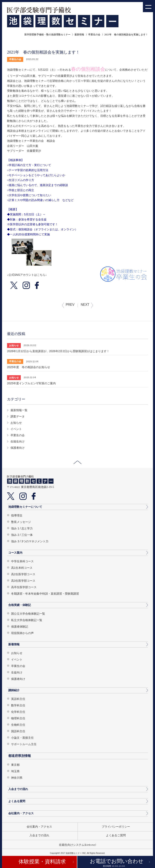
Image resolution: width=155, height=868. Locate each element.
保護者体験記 (20, 627)
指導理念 (17, 515)
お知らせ (16, 423)
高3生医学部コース (23, 581)
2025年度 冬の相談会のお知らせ (29, 367)
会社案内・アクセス (21, 813)
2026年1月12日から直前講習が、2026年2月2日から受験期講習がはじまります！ (58, 351)
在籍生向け (18, 441)
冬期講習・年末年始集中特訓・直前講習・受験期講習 (45, 594)
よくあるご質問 (116, 835)
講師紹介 (14, 690)
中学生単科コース (22, 561)
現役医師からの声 (22, 633)
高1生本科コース (22, 568)
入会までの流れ (18, 789)
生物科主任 (18, 725)
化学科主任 (18, 712)
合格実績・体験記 (20, 605)
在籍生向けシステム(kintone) (77, 845)
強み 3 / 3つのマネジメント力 (30, 541)
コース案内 (15, 553)
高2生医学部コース (23, 574)
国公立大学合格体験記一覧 (28, 614)
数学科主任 (18, 705)
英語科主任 (18, 699)
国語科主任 (18, 731)
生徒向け (17, 672)
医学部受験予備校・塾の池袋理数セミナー (47, 35)
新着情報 (14, 644)
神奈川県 (17, 778)
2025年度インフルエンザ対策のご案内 (31, 383)
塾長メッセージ (21, 522)
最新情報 (79, 35)
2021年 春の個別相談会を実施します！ (126, 35)
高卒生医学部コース (24, 587)
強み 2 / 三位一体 (22, 535)
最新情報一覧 (19, 410)
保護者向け (18, 448)
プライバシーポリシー (116, 827)
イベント (16, 429)
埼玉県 (15, 771)
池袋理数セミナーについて (25, 507)
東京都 (15, 765)
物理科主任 (18, 718)
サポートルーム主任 (24, 744)
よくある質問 (17, 801)
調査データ (18, 416)
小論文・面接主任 (22, 738)
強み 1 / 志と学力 (22, 528)
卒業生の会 (94, 35)
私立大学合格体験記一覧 (27, 620)
